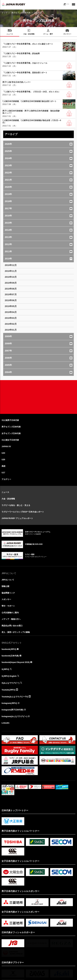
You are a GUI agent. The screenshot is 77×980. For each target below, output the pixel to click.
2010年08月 (11, 289)
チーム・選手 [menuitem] (48, 34)
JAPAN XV (6, 447)
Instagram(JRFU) (9, 703)
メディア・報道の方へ (11, 619)
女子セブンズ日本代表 (11, 433)
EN (68, 4)
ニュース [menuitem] (10, 34)
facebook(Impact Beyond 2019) (16, 662)
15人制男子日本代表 (10, 420)
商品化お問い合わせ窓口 (12, 626)
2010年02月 (11, 324)
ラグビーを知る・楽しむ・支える (16, 505)
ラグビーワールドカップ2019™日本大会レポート (23, 512)
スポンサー (6, 599)
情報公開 (5, 586)
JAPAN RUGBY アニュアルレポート (17, 518)
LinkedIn (5, 723)
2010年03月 (11, 318)
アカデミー (6, 479)
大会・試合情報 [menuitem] (29, 34)
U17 (3, 473)
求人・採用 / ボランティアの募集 (16, 632)
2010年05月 (11, 306)
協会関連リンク (8, 593)
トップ (4, 13)
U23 (3, 453)
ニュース (5, 492)
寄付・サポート (8, 606)
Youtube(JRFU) (8, 690)
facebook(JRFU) (9, 649)
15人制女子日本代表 (10, 440)
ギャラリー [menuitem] (67, 34)
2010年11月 (11, 271)
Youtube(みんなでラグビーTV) (15, 697)
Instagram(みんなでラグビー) (14, 716)
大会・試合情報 (8, 499)
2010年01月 (11, 330)
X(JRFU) (5, 669)
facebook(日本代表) (10, 656)
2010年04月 (11, 312)
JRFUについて (8, 580)
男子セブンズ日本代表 (21, 13)
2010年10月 (11, 277)
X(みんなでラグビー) (10, 683)
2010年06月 (11, 300)
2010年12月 (11, 265)
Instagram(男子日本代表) (12, 710)
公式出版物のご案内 (10, 613)
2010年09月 (11, 283)
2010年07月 (11, 294)
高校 (3, 466)
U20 (3, 460)
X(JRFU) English (9, 676)
